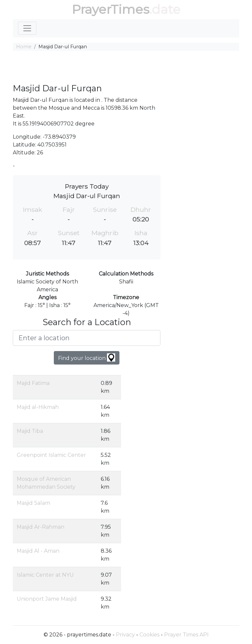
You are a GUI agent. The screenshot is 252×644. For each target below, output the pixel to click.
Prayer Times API (186, 635)
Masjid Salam (33, 503)
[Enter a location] (87, 338)
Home (24, 47)
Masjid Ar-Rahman (41, 527)
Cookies (149, 635)
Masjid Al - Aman (38, 551)
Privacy (125, 635)
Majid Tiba (30, 431)
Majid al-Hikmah (38, 407)
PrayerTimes (111, 9)
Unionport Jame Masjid (47, 599)
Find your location (87, 357)
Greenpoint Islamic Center (51, 455)
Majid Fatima (33, 383)
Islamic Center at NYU (45, 575)
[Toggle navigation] (27, 28)
